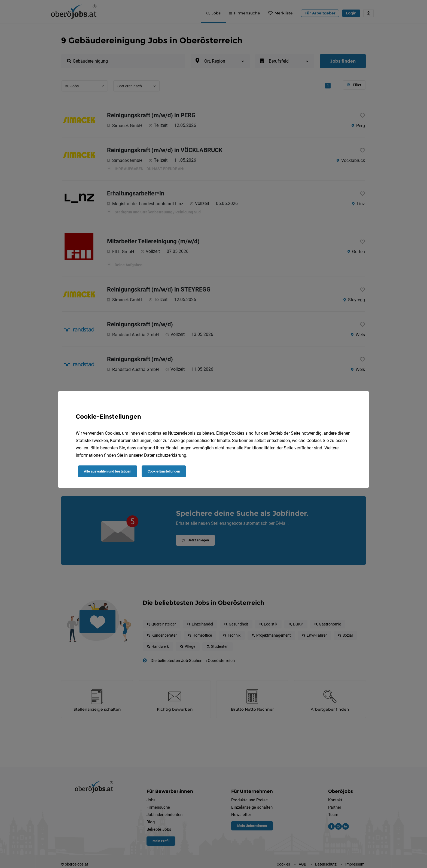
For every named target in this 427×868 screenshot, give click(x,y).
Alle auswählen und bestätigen (108, 471)
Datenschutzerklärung (165, 455)
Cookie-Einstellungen (164, 471)
